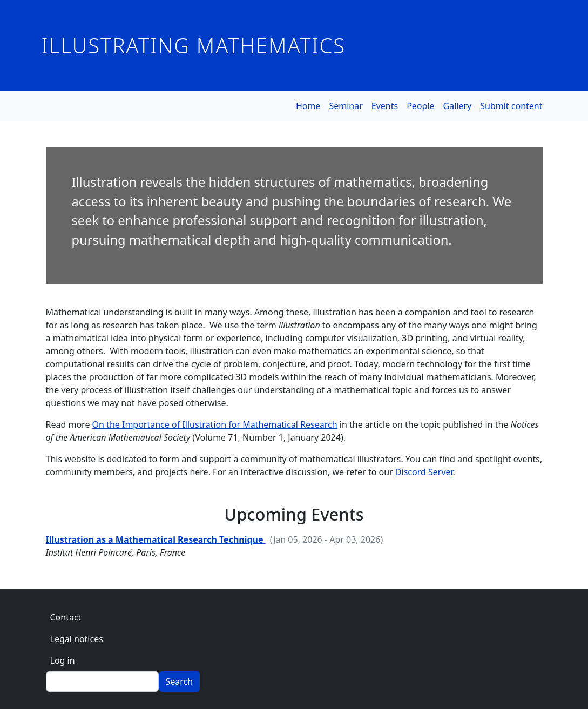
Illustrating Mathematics (194, 45)
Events (385, 106)
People (420, 106)
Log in (63, 660)
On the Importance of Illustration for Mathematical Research (215, 424)
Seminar (346, 106)
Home (308, 106)
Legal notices (77, 639)
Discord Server (424, 472)
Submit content (511, 106)
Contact (66, 617)
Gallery (458, 106)
